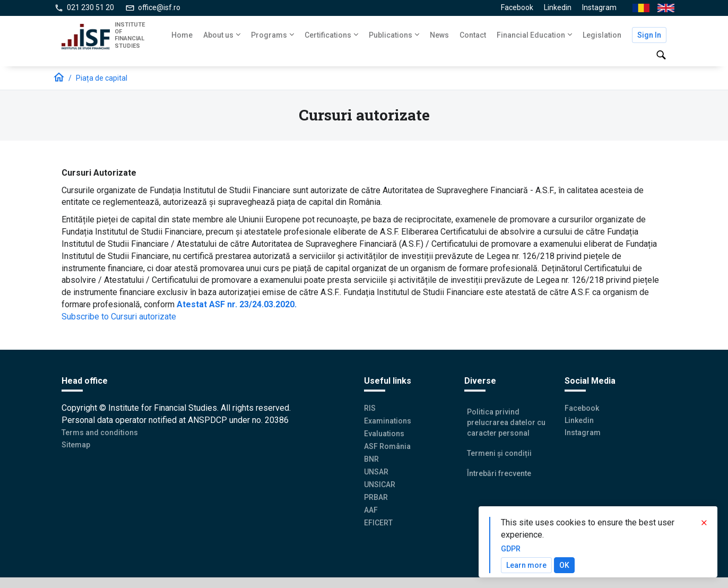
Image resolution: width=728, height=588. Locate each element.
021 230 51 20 (90, 7)
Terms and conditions (100, 433)
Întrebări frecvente (499, 473)
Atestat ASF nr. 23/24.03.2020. (237, 304)
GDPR (511, 549)
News (439, 35)
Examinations (388, 421)
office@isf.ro (159, 7)
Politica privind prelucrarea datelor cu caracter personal (506, 422)
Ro (637, 8)
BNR (371, 459)
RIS (370, 408)
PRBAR (376, 497)
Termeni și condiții (499, 453)
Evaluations (384, 434)
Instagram (599, 7)
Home (182, 35)
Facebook (517, 7)
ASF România (387, 446)
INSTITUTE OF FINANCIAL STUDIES (130, 35)
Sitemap (76, 445)
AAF (371, 510)
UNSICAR (380, 485)
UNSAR (376, 472)
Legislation (602, 35)
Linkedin (558, 7)
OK (564, 565)
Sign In (649, 35)
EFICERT (378, 523)
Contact (473, 35)
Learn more (526, 565)
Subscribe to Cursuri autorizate (119, 317)
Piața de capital (102, 78)
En (662, 8)
